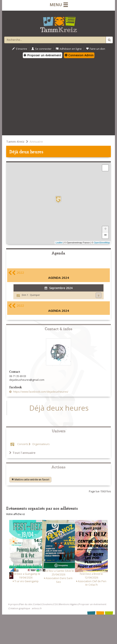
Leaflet (59, 243)
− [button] (105, 235)
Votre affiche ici (15, 514)
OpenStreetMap (102, 243)
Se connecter (41, 49)
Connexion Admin (79, 55)
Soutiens (47, 604)
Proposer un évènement (42, 55)
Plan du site (26, 604)
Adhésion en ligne (69, 49)
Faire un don (96, 49)
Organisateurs (41, 444)
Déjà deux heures (59, 408)
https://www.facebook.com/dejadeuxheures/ (40, 392)
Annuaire (36, 141)
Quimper (35, 295)
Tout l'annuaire (22, 453)
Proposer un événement (92, 604)
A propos (13, 604)
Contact (37, 604)
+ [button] (105, 229)
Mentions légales (68, 604)
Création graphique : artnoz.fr (25, 608)
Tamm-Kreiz (15, 141)
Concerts (23, 444)
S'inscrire (20, 49)
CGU (56, 604)
